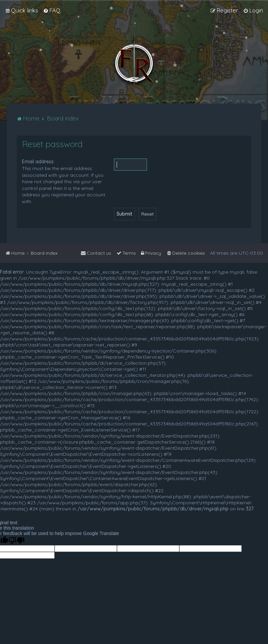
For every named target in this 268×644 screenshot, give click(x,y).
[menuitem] (52, 10)
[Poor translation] (17, 541)
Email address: (38, 162)
